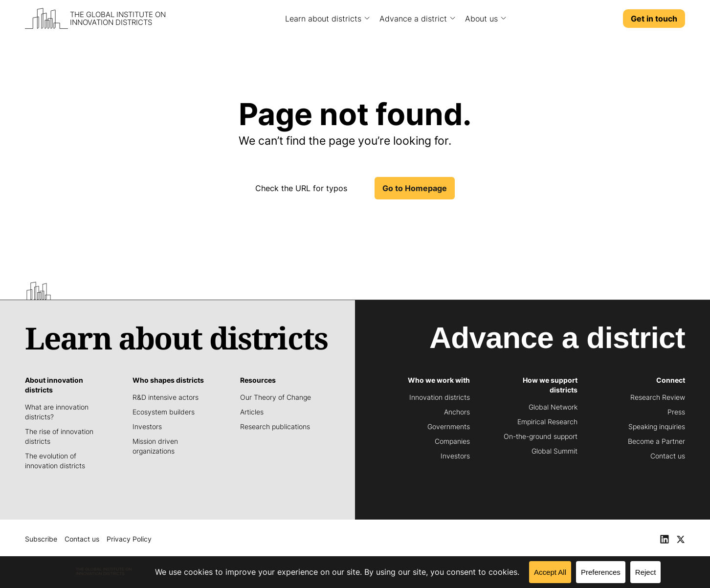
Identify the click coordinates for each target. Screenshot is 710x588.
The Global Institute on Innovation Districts (118, 19)
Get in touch (654, 19)
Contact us (82, 539)
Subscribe (41, 539)
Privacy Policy (129, 539)
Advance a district (413, 19)
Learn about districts (323, 19)
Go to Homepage (415, 188)
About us (481, 19)
